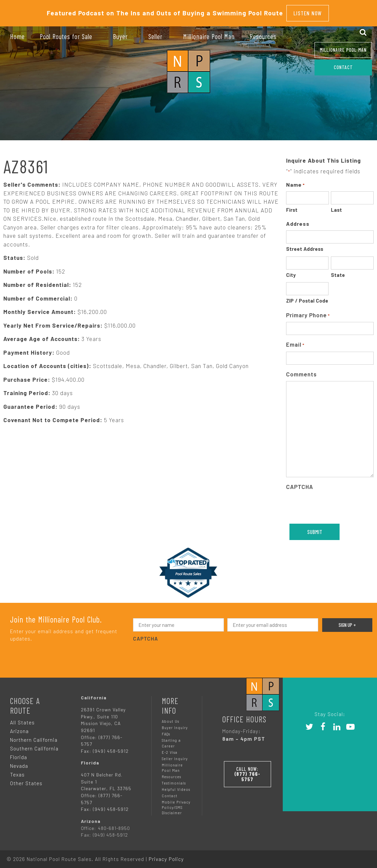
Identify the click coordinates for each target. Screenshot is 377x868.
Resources (171, 773)
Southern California (34, 745)
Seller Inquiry (175, 755)
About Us (170, 718)
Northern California (34, 736)
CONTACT (343, 67)
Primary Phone (308, 312)
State (338, 272)
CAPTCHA (300, 483)
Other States (26, 780)
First (292, 206)
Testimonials (174, 780)
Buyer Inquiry (175, 724)
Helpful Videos (176, 786)
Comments (301, 371)
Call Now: (249, 769)
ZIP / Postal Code (307, 297)
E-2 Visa (170, 749)
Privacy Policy (166, 856)
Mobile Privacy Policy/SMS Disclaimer (176, 804)
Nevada (19, 762)
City (291, 272)
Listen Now (308, 11)
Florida (19, 754)
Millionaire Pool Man (343, 50)
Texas (17, 771)
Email (295, 341)
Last (336, 206)
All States (22, 719)
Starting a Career (171, 740)
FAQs (166, 731)
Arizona (19, 728)
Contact (170, 792)
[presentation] (184, 653)
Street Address (305, 245)
